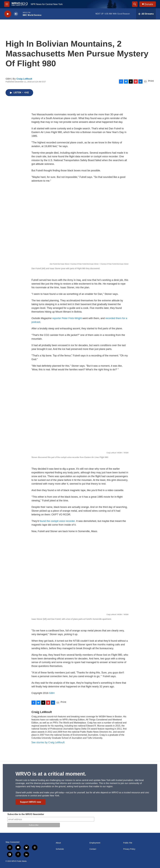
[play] (8, 14)
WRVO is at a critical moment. (51, 774)
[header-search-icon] (135, 4)
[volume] (16, 14)
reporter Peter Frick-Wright (67, 318)
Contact (93, 849)
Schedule (60, 849)
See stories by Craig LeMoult (48, 742)
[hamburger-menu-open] (7, 4)
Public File (128, 843)
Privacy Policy (129, 849)
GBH (52, 693)
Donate (149, 4)
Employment (95, 843)
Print (151, 81)
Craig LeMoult (24, 79)
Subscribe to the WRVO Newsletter (26, 814)
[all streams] (146, 14)
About (58, 843)
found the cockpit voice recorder (57, 521)
